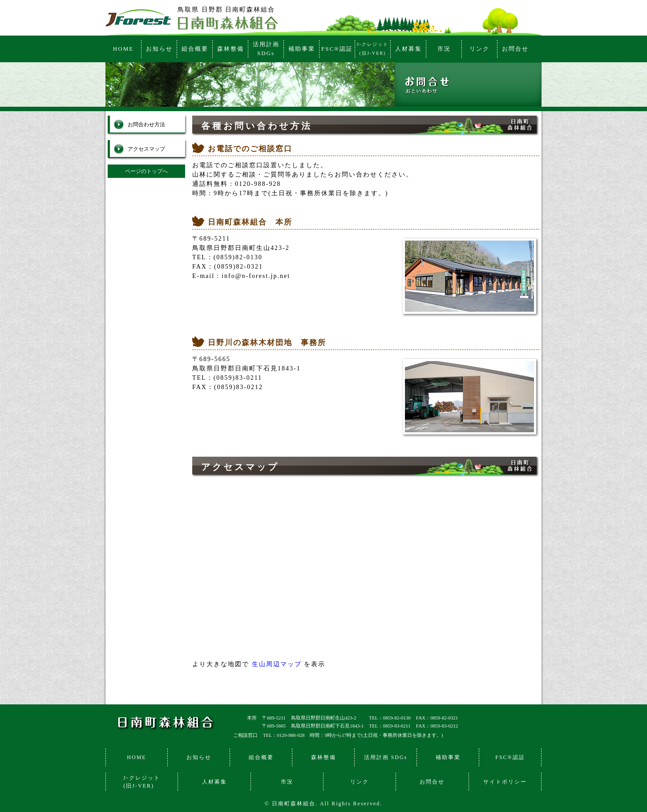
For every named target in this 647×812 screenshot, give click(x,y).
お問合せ (515, 49)
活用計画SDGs (266, 49)
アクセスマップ (146, 149)
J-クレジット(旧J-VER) (373, 49)
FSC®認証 (337, 49)
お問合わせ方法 (146, 125)
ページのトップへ (146, 171)
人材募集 (408, 49)
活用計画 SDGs (386, 757)
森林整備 (230, 49)
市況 (444, 49)
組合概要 (195, 49)
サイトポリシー (505, 782)
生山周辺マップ (277, 664)
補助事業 (302, 49)
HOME (123, 49)
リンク (479, 49)
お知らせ (159, 49)
